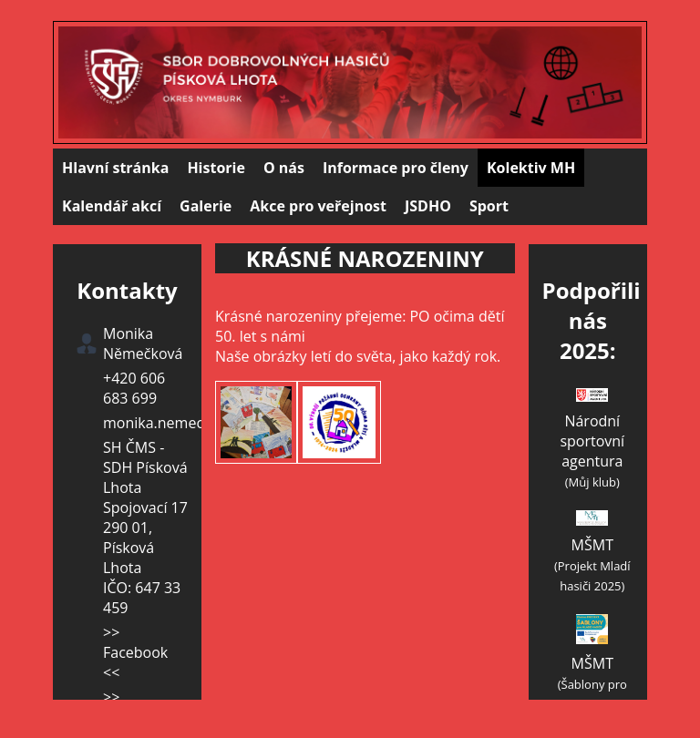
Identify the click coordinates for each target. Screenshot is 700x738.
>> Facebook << (135, 652)
